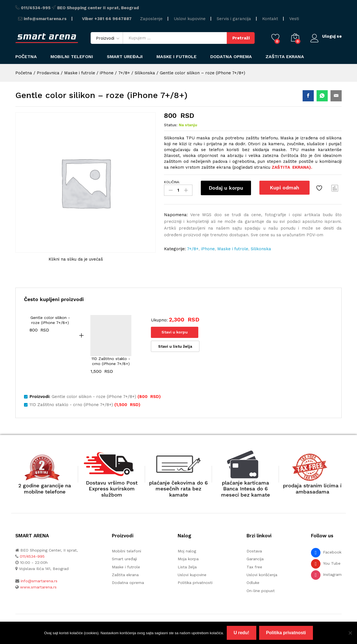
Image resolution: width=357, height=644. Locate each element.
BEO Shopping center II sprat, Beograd (98, 8)
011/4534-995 (36, 8)
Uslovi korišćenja (262, 575)
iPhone (208, 249)
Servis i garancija (234, 19)
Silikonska (261, 249)
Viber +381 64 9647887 (107, 19)
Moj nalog (187, 551)
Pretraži (241, 38)
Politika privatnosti (195, 583)
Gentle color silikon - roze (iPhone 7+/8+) (50, 320)
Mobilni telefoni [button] (72, 57)
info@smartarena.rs (45, 19)
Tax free (254, 567)
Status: (171, 125)
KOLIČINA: (172, 182)
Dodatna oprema (128, 583)
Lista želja (187, 567)
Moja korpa (188, 559)
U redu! (242, 633)
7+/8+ (193, 249)
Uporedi (335, 188)
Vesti (294, 19)
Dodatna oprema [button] (231, 57)
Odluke (253, 583)
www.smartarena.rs (38, 587)
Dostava (254, 551)
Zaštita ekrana (285, 57)
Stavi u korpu (175, 332)
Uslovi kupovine (190, 19)
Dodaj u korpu (226, 188)
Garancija (255, 559)
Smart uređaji (125, 57)
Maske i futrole (177, 57)
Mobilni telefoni (126, 551)
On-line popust (261, 591)
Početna (26, 57)
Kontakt (270, 19)
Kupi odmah (284, 188)
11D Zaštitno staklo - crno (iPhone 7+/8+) (111, 361)
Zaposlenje (151, 19)
